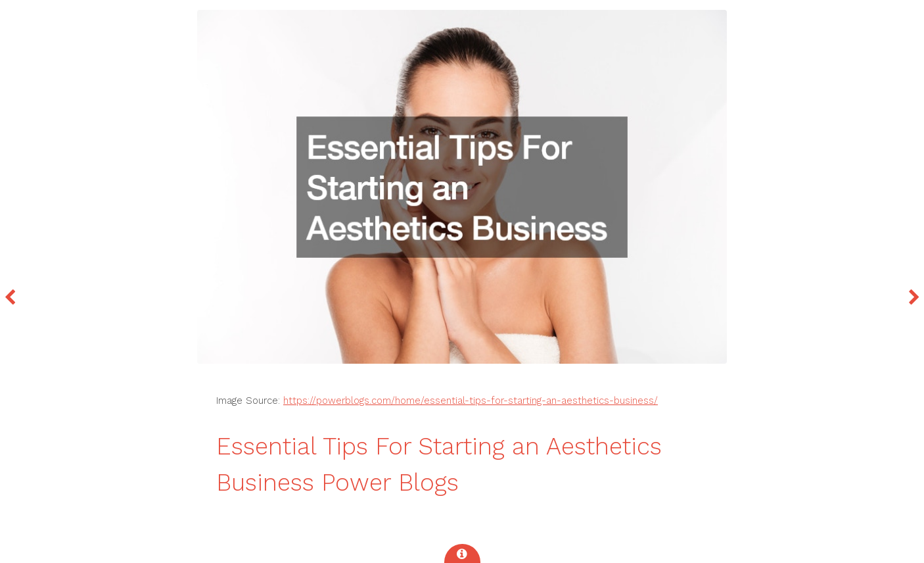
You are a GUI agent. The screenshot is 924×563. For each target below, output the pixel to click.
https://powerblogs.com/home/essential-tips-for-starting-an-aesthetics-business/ (471, 401)
